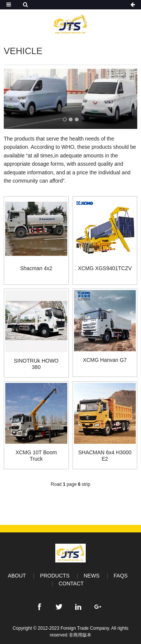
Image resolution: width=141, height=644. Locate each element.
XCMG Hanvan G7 (105, 360)
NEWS (91, 576)
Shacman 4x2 (36, 268)
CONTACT (71, 584)
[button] (65, 119)
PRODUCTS (55, 576)
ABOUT (17, 576)
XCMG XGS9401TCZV (105, 268)
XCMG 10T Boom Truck (36, 456)
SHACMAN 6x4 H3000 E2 (105, 456)
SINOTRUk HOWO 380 (36, 364)
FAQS (121, 576)
